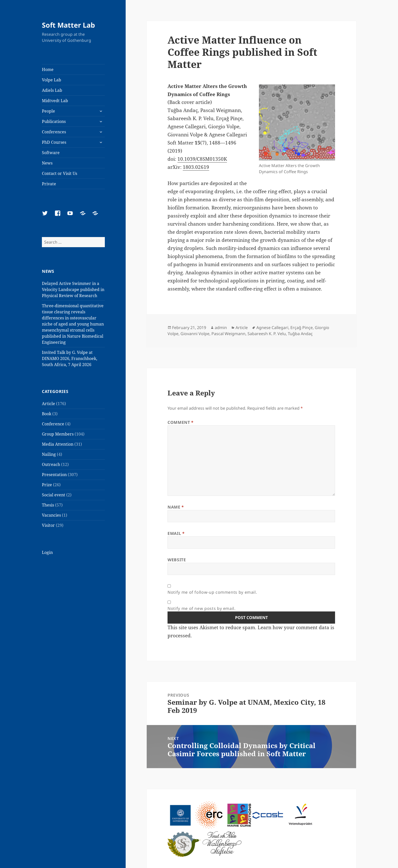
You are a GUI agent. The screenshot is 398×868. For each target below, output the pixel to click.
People (48, 111)
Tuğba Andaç (300, 334)
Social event (54, 495)
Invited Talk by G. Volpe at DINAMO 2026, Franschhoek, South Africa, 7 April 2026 (70, 358)
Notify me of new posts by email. (201, 608)
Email (176, 533)
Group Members (58, 434)
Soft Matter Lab (68, 25)
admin (221, 328)
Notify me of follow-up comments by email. (212, 592)
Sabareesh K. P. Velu (267, 334)
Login (47, 552)
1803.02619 (196, 167)
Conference (53, 424)
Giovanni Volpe (195, 334)
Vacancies (51, 515)
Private (49, 184)
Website (177, 560)
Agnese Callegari (272, 328)
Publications (54, 121)
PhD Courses (54, 142)
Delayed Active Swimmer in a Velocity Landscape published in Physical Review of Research (73, 290)
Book (47, 414)
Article (48, 404)
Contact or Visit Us (60, 173)
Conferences (54, 132)
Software (51, 153)
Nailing (49, 454)
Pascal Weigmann (228, 334)
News (47, 163)
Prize (47, 485)
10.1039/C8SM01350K (202, 159)
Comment (181, 422)
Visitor (48, 525)
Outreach (51, 464)
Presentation (54, 475)
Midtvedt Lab (55, 101)
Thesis (48, 505)
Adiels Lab (52, 90)
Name (176, 507)
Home (48, 69)
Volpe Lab (52, 80)
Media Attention (58, 444)
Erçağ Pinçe (302, 328)
